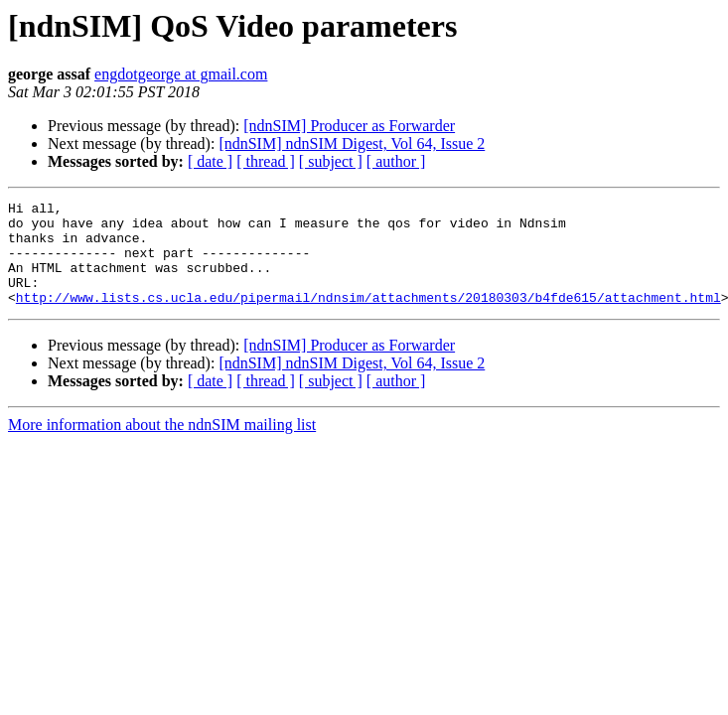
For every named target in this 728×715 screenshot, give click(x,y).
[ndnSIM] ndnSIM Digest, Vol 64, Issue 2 (352, 143)
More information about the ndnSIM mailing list (162, 445)
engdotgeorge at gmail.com (181, 74)
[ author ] (396, 161)
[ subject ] (331, 161)
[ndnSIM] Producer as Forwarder (349, 126)
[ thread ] (266, 161)
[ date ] (210, 161)
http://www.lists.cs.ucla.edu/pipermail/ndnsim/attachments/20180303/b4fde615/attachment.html (368, 318)
